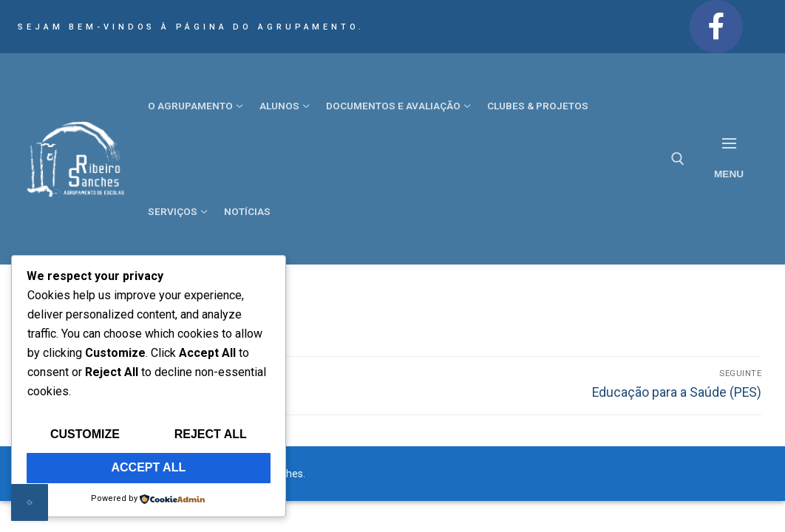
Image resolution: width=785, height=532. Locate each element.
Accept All (148, 467)
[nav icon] (729, 159)
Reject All (211, 434)
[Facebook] (716, 27)
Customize (85, 434)
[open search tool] (678, 159)
